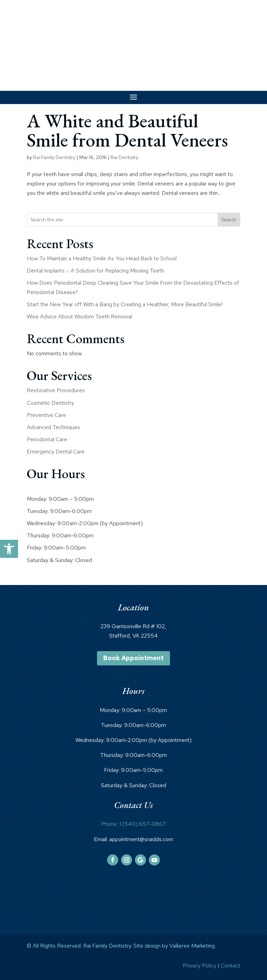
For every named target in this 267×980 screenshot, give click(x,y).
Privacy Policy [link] (200, 966)
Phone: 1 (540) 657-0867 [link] (133, 824)
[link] (9, 549)
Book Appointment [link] (133, 658)
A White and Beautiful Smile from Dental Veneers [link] (127, 130)
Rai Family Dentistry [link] (54, 157)
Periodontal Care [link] (47, 439)
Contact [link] (230, 966)
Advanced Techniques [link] (53, 427)
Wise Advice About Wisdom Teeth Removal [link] (79, 317)
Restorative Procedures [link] (56, 390)
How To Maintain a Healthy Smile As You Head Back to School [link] (102, 258)
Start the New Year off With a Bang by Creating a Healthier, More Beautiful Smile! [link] (125, 304)
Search (229, 220)
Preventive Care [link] (46, 415)
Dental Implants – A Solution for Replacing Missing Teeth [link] (95, 271)
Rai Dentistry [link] (124, 157)
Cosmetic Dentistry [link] (50, 403)
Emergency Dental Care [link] (56, 452)
